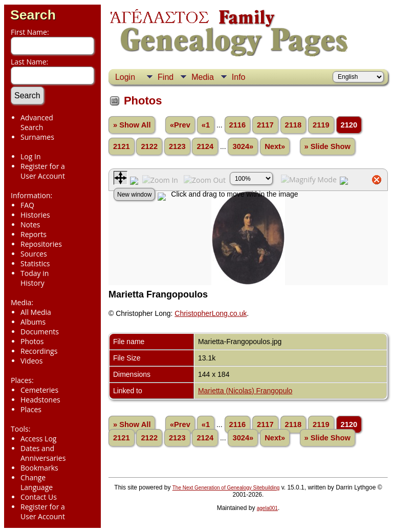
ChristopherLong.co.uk (211, 313)
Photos (32, 341)
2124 (205, 146)
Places (31, 409)
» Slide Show (327, 146)
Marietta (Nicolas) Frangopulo (245, 391)
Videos (31, 361)
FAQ (27, 205)
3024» (243, 146)
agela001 (267, 508)
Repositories (41, 244)
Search (33, 15)
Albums (33, 322)
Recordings (39, 351)
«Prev (180, 125)
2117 (265, 125)
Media (203, 77)
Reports (34, 234)
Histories (35, 215)
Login (125, 77)
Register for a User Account (43, 171)
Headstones (40, 400)
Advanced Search (37, 122)
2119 (321, 125)
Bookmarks (39, 468)
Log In (30, 156)
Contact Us (39, 497)
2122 (149, 146)
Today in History (35, 278)
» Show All (132, 125)
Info (239, 77)
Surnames (37, 137)
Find (166, 77)
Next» (275, 146)
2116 (238, 125)
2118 (293, 125)
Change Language (37, 482)
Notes (30, 225)
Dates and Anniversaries (43, 453)
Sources (34, 254)
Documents (40, 332)
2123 (177, 146)
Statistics (35, 263)
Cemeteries (39, 390)
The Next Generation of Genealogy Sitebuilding (226, 488)
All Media (36, 312)
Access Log (38, 439)
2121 (122, 146)
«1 (206, 125)
